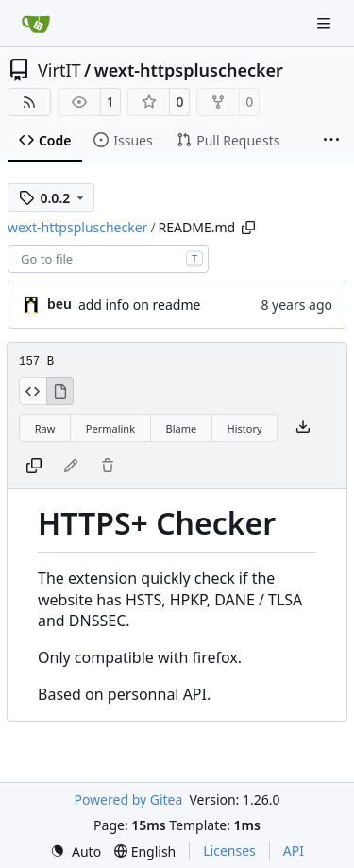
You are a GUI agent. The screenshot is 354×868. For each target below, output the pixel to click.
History (245, 428)
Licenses (229, 851)
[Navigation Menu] (326, 23)
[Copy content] (34, 467)
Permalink (110, 428)
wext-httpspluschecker (189, 70)
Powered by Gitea (128, 800)
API (294, 851)
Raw (45, 428)
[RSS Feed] (29, 102)
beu (59, 304)
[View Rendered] (60, 391)
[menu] (76, 851)
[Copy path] (248, 228)
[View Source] (33, 391)
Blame (181, 428)
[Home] (36, 24)
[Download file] (303, 428)
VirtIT (59, 70)
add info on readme (140, 305)
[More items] (331, 141)
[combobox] (108, 259)
